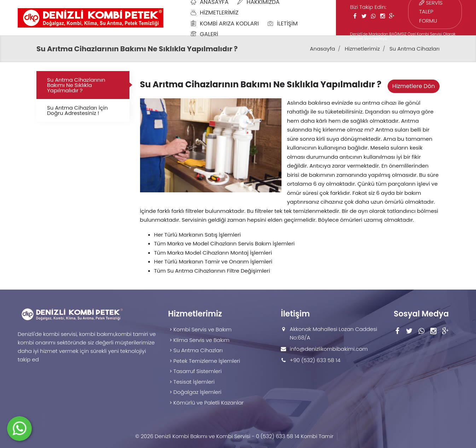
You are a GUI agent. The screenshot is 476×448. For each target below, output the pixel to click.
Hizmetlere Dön (413, 86)
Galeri (204, 34)
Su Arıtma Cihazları (414, 49)
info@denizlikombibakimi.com (329, 349)
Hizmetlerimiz (214, 13)
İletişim (283, 24)
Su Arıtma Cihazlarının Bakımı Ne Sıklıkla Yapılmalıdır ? (76, 85)
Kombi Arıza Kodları (225, 24)
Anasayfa (322, 49)
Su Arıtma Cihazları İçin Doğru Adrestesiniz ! (77, 110)
